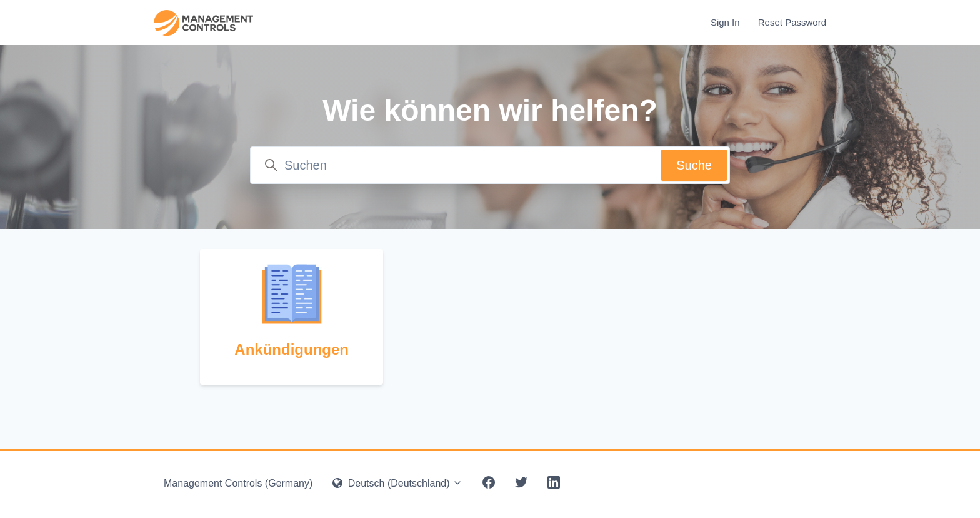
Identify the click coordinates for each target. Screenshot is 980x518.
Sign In (725, 22)
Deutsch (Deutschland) (397, 483)
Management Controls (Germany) (238, 483)
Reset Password (792, 22)
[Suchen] (490, 165)
